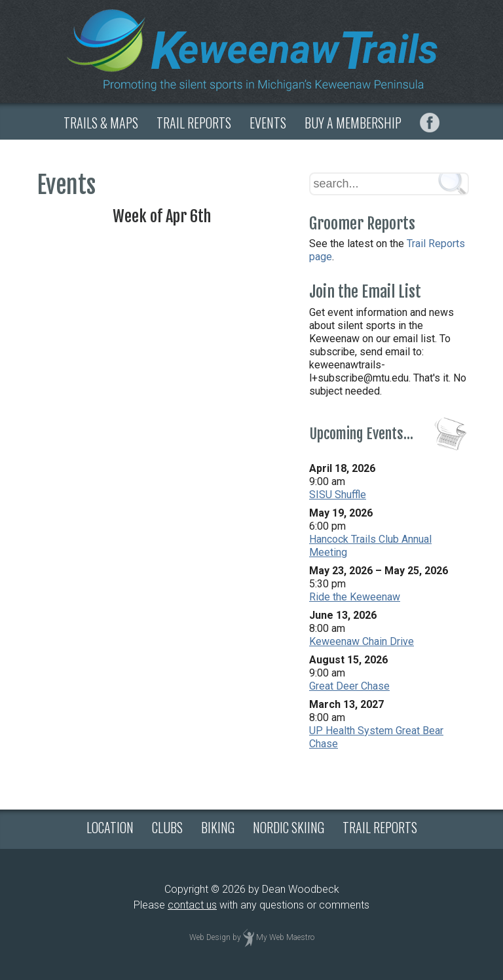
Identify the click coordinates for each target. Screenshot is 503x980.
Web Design (210, 937)
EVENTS (268, 123)
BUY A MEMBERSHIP (353, 123)
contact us (192, 905)
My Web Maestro (285, 937)
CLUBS (167, 827)
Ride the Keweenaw (355, 597)
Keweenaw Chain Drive (362, 641)
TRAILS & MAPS (101, 123)
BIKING (218, 827)
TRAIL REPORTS (194, 123)
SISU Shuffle (338, 495)
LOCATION (110, 827)
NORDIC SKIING (289, 827)
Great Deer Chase (349, 686)
